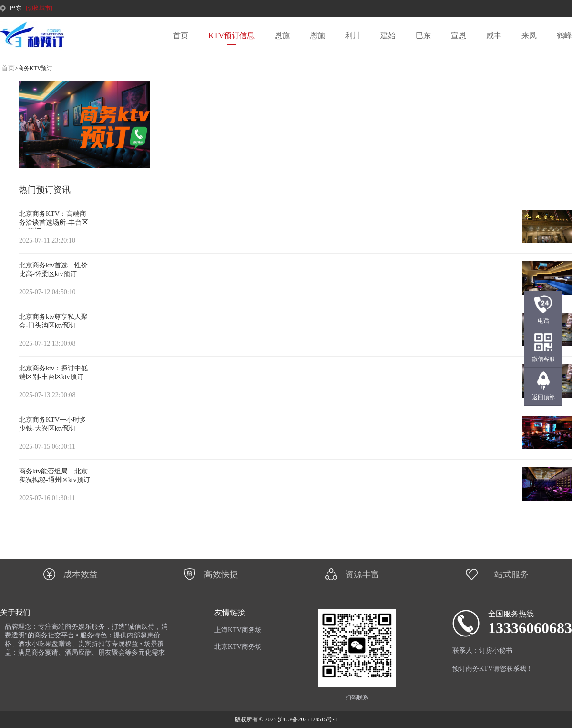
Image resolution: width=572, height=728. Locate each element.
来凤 (529, 36)
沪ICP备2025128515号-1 (308, 719)
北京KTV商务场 (238, 647)
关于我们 (15, 612)
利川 (353, 36)
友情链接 (230, 612)
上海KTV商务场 (238, 630)
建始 (388, 36)
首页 (181, 36)
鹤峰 (564, 36)
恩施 (282, 36)
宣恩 (459, 36)
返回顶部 (543, 397)
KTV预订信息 (231, 36)
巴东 (423, 36)
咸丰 (494, 36)
